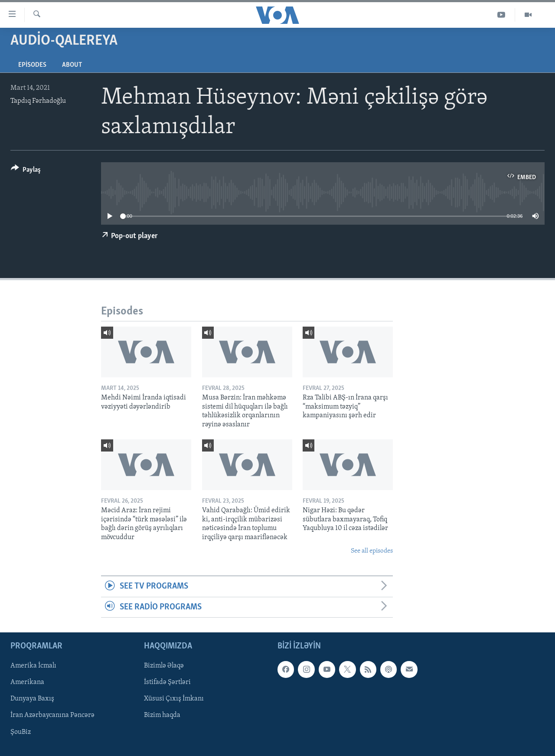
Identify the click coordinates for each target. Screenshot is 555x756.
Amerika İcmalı (33, 666)
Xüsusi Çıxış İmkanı (174, 699)
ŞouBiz (21, 732)
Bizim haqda (162, 716)
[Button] (26, 171)
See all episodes (372, 551)
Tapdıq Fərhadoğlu (38, 101)
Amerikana (27, 682)
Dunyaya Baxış (32, 699)
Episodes (32, 65)
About (72, 65)
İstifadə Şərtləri (167, 682)
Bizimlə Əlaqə (164, 666)
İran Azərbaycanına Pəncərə (52, 716)
